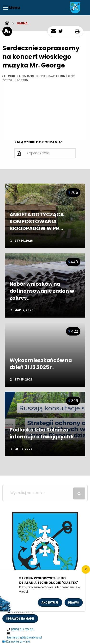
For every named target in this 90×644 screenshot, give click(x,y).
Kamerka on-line (16, 642)
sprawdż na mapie (20, 619)
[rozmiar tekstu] (7, 31)
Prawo (74, 603)
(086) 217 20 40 (22, 629)
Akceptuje (50, 603)
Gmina (22, 23)
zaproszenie (38, 153)
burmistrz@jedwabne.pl (25, 638)
